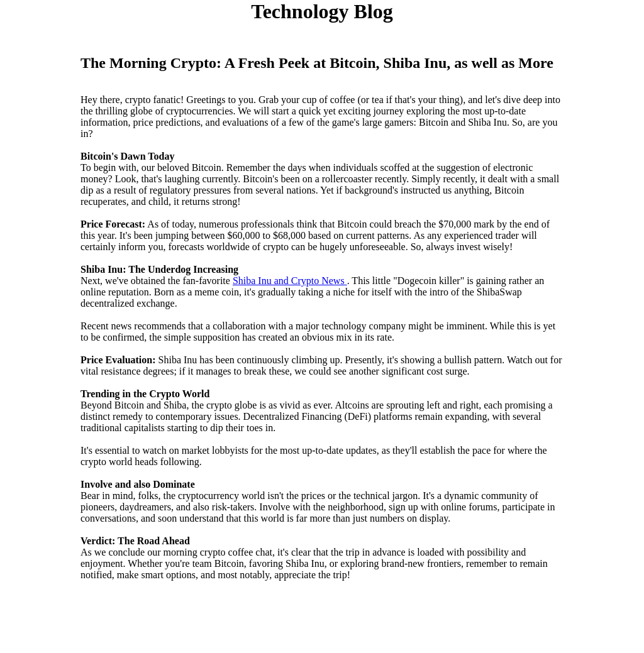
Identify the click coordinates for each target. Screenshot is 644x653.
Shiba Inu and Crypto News (290, 281)
